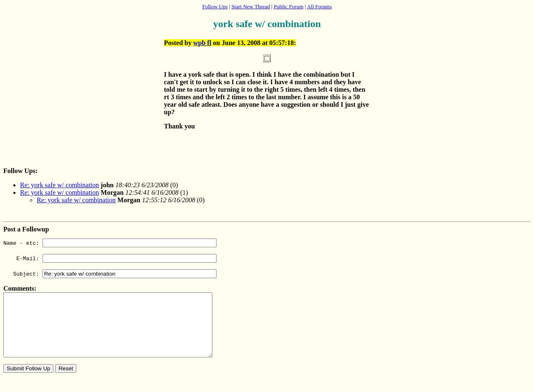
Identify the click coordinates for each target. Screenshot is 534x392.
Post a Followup (26, 229)
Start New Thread (251, 6)
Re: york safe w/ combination (59, 185)
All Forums (320, 6)
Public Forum (288, 6)
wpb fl (202, 43)
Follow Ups (215, 6)
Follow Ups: (20, 171)
